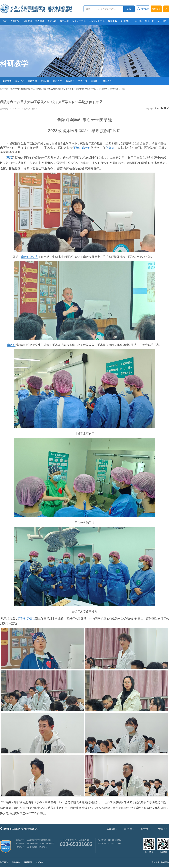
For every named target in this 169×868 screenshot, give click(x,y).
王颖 (76, 148)
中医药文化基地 (97, 21)
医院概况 (15, 21)
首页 (5, 21)
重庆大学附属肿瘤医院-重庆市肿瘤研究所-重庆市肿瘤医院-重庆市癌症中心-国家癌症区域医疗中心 (53, 89)
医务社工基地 (79, 21)
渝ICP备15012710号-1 (37, 847)
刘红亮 (110, 148)
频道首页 (7, 81)
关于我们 (4, 862)
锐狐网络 (165, 862)
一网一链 (137, 21)
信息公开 (149, 21)
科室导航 (64, 21)
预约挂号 (156, 9)
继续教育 (70, 81)
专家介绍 (52, 21)
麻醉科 (86, 148)
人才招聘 (162, 21)
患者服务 (40, 21)
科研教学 (113, 21)
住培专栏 (57, 81)
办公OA (40, 862)
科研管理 (32, 81)
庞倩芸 (31, 619)
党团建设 (125, 21)
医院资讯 (27, 21)
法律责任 (16, 862)
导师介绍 (108, 81)
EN (166, 9)
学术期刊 (95, 81)
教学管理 (45, 81)
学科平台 (20, 81)
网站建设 (155, 862)
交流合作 (83, 81)
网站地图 (28, 862)
